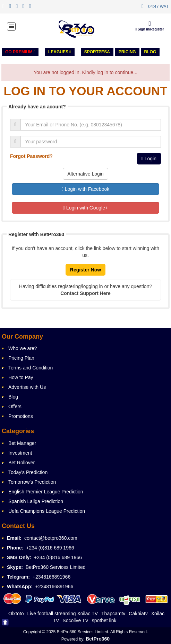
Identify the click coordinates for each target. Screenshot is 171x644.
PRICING (127, 52)
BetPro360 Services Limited (56, 567)
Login (149, 159)
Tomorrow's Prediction (32, 482)
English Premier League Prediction (46, 492)
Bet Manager (22, 443)
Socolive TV (75, 620)
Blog (150, 52)
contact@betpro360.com (51, 538)
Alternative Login (85, 174)
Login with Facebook (85, 189)
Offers (15, 406)
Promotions (21, 416)
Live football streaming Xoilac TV (62, 614)
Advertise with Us (27, 387)
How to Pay (21, 377)
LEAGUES (60, 52)
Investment (20, 453)
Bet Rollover (22, 463)
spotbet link (104, 620)
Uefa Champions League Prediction (47, 511)
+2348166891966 (52, 577)
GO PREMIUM (20, 52)
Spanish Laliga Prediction (36, 501)
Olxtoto (16, 614)
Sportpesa (97, 52)
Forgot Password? (31, 156)
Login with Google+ (85, 208)
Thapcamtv (113, 614)
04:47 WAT (158, 7)
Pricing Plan (21, 358)
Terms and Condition (31, 368)
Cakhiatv (138, 614)
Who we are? (23, 348)
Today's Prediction (28, 472)
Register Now (85, 270)
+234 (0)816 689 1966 (50, 548)
